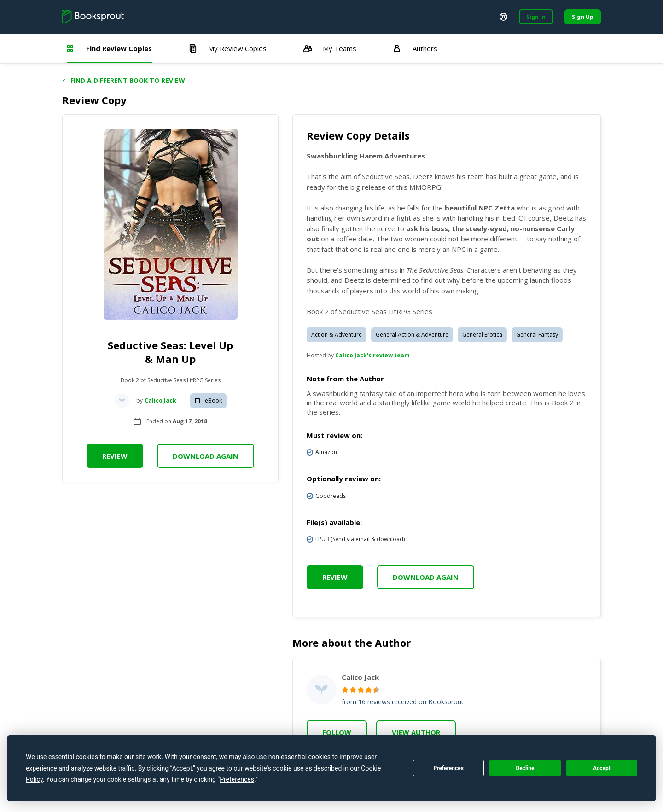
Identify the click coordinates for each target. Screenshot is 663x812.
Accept (602, 768)
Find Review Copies (109, 48)
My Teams (330, 48)
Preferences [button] (237, 779)
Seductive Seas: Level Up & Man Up (170, 352)
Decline (525, 768)
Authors (415, 48)
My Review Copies (228, 48)
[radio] (345, 690)
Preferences (448, 768)
